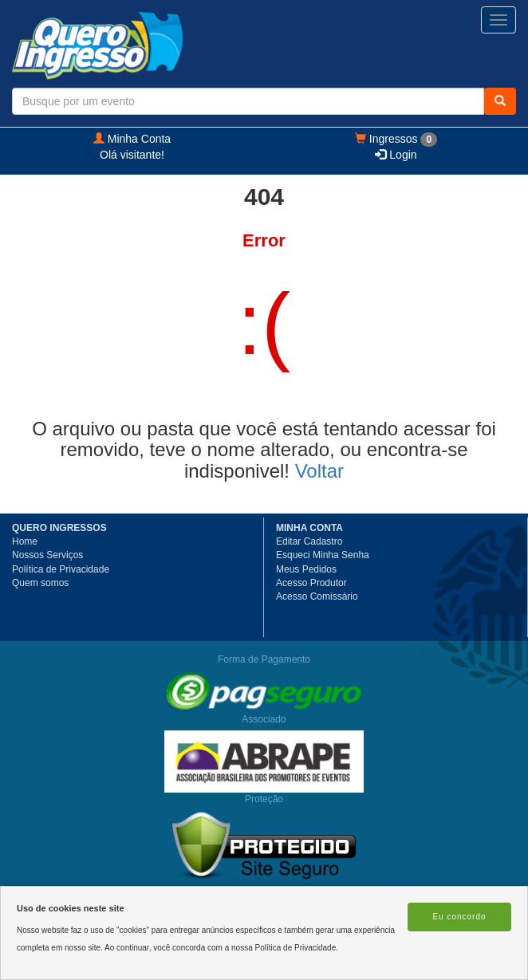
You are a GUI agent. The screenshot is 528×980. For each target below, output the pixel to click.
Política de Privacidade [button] (61, 569)
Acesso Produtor (311, 583)
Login (396, 155)
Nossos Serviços (47, 555)
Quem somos (40, 583)
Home (25, 541)
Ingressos (396, 140)
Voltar (319, 471)
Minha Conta (132, 139)
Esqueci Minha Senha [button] (323, 555)
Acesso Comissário (317, 596)
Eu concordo (459, 917)
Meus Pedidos (306, 569)
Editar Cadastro (309, 541)
